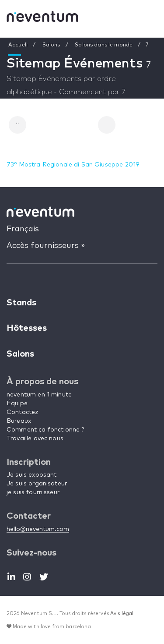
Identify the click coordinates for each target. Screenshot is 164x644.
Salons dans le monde (104, 45)
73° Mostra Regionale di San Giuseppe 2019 (73, 165)
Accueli (18, 45)
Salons (51, 45)
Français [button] (23, 229)
